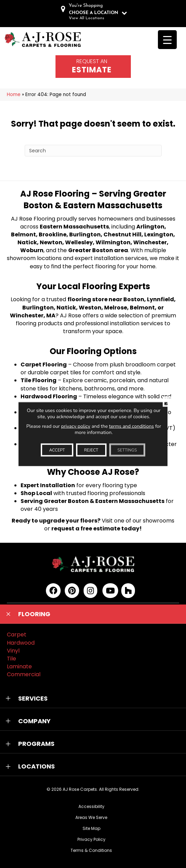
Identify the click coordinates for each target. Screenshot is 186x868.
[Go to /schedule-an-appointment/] (93, 67)
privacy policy (76, 426)
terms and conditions (131, 426)
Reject (91, 450)
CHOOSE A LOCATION (94, 13)
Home (14, 95)
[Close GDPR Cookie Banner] (168, 402)
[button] (93, 614)
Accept (57, 450)
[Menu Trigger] (167, 40)
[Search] (93, 151)
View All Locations (86, 18)
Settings (127, 450)
